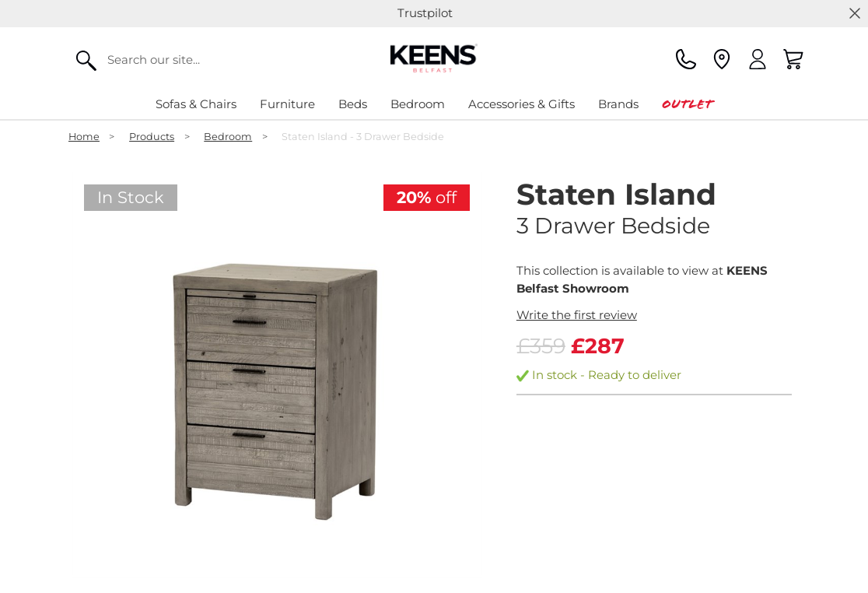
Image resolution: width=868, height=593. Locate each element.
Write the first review (577, 315)
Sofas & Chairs (196, 104)
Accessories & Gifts (521, 104)
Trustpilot (425, 13)
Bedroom (418, 104)
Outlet (687, 104)
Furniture (287, 104)
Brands (618, 104)
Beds (353, 104)
